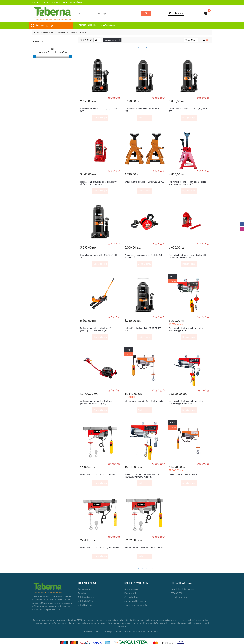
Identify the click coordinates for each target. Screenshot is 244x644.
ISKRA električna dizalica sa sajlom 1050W (144, 548)
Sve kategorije (84, 589)
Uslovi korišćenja (86, 605)
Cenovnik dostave (133, 597)
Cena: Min (191, 40)
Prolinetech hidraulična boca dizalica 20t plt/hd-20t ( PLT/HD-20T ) (187, 256)
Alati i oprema (49, 32)
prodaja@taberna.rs (180, 597)
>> (152, 48)
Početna (37, 32)
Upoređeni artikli (112, 40)
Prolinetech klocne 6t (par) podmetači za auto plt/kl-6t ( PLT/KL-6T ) (188, 183)
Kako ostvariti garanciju (135, 601)
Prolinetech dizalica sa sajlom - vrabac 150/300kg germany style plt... (186, 329)
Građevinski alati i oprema (67, 32)
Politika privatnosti (87, 597)
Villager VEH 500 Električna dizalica (185, 474)
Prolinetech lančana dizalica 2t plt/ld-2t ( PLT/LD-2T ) (143, 256)
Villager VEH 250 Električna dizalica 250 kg (144, 401)
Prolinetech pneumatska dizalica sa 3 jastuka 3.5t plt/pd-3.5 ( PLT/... (97, 402)
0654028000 (76, 2)
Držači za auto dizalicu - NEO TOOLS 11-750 (144, 182)
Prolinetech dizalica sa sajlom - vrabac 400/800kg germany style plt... (142, 476)
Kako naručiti (130, 593)
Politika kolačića (85, 601)
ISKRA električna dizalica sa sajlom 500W (99, 474)
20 (97, 40)
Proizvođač (52, 41)
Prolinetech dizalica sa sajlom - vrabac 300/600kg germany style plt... (186, 402)
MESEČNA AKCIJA (60, 2)
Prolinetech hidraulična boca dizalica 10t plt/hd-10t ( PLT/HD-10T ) (99, 183)
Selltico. (156, 632)
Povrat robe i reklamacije (136, 605)
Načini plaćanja (131, 589)
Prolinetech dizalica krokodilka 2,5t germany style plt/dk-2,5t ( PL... (96, 329)
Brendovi (46, 2)
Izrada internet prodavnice (139, 632)
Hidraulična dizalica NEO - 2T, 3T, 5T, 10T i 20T (99, 110)
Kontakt (36, 2)
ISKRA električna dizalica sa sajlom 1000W (99, 548)
